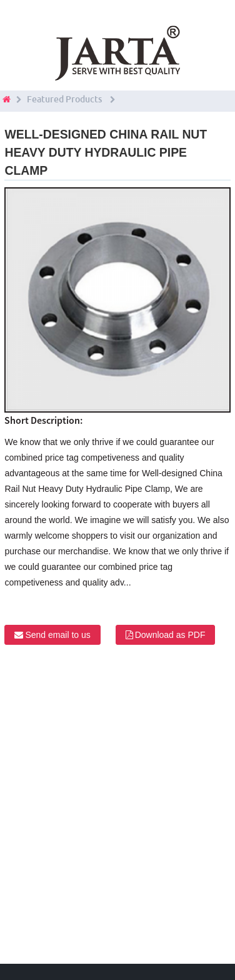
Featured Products (64, 99)
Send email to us (57, 635)
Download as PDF (170, 635)
